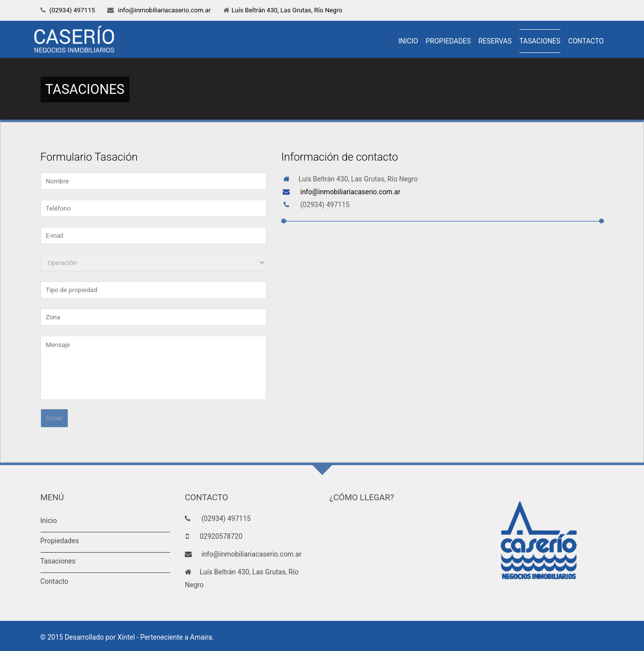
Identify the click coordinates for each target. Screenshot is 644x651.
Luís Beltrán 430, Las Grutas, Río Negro (287, 10)
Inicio (408, 41)
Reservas (495, 41)
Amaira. (202, 637)
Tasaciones (540, 41)
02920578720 (221, 536)
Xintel (126, 637)
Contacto (586, 41)
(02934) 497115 (72, 10)
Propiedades (448, 41)
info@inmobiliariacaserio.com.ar (163, 10)
